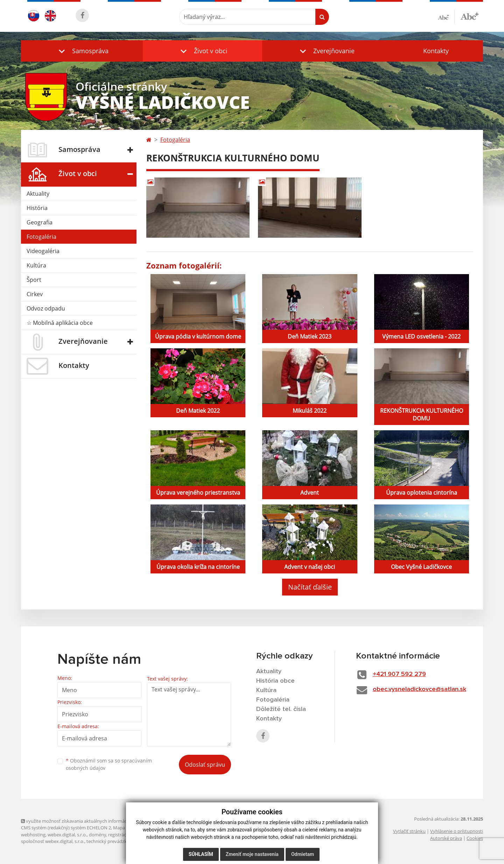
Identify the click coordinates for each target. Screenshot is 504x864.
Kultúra (36, 265)
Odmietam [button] (303, 854)
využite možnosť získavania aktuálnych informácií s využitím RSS (90, 821)
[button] (82, 51)
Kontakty (436, 51)
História (37, 208)
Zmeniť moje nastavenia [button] (252, 854)
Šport (34, 280)
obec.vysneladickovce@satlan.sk (419, 689)
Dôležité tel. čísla (281, 709)
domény (97, 835)
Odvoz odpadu (46, 308)
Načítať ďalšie (310, 587)
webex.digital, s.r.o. (67, 835)
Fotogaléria (41, 237)
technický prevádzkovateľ (113, 841)
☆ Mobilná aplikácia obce (60, 323)
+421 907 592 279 (399, 674)
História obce (275, 681)
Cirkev (35, 294)
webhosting (33, 835)
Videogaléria (43, 251)
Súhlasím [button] (201, 854)
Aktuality (38, 194)
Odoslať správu (205, 765)
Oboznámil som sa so (109, 764)
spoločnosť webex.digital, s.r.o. (53, 841)
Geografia (40, 222)
